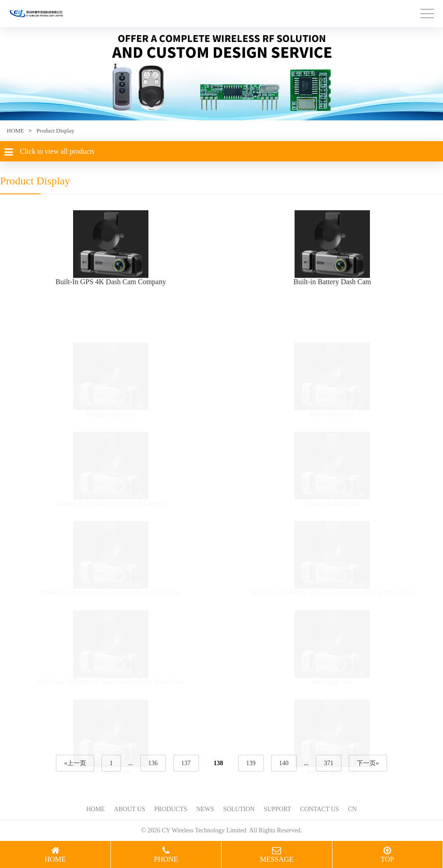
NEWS (205, 809)
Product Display (55, 131)
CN (352, 809)
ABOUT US (129, 809)
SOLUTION (239, 809)
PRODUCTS (171, 809)
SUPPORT (278, 809)
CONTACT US (319, 809)
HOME (15, 131)
